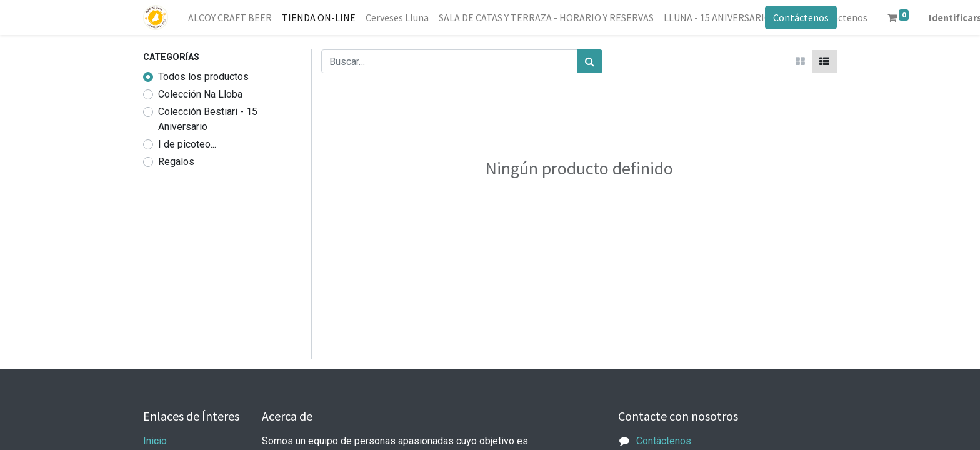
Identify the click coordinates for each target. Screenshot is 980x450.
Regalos (176, 162)
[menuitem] (230, 17)
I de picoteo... (187, 144)
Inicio (155, 441)
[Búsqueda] (590, 61)
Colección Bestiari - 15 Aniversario (208, 119)
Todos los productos (203, 77)
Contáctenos (801, 17)
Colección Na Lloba (200, 94)
